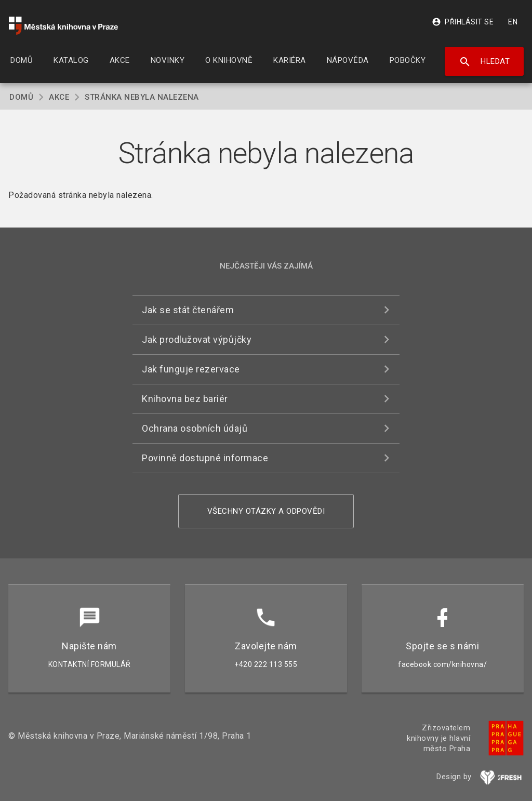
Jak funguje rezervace (191, 369)
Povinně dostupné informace (205, 458)
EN (513, 22)
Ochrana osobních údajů (195, 428)
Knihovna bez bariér (185, 399)
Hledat (484, 62)
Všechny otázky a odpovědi (266, 511)
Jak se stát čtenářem (188, 310)
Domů (21, 97)
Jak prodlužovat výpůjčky (197, 339)
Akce (59, 97)
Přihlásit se (463, 22)
